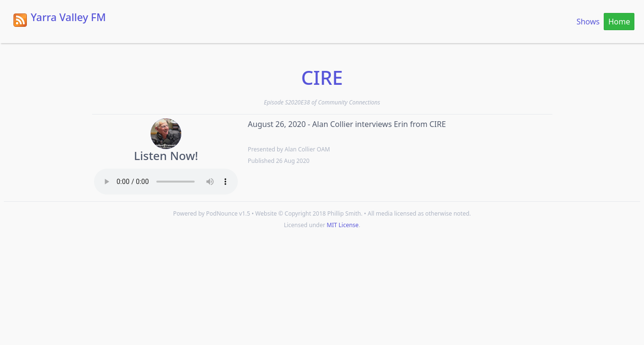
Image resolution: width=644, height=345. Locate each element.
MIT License (343, 225)
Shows (588, 22)
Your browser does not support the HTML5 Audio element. (166, 182)
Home (619, 22)
